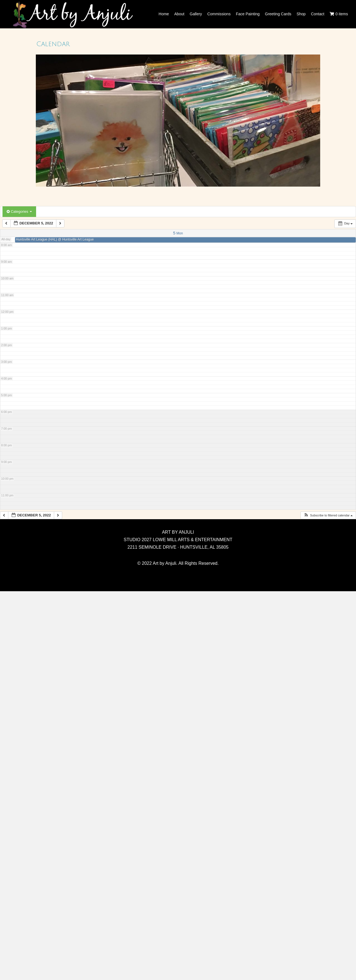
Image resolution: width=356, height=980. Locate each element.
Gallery (196, 14)
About (179, 14)
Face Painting (248, 14)
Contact (318, 14)
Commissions (219, 14)
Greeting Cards (278, 14)
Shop (301, 14)
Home (164, 14)
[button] (328, 515)
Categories (19, 211)
